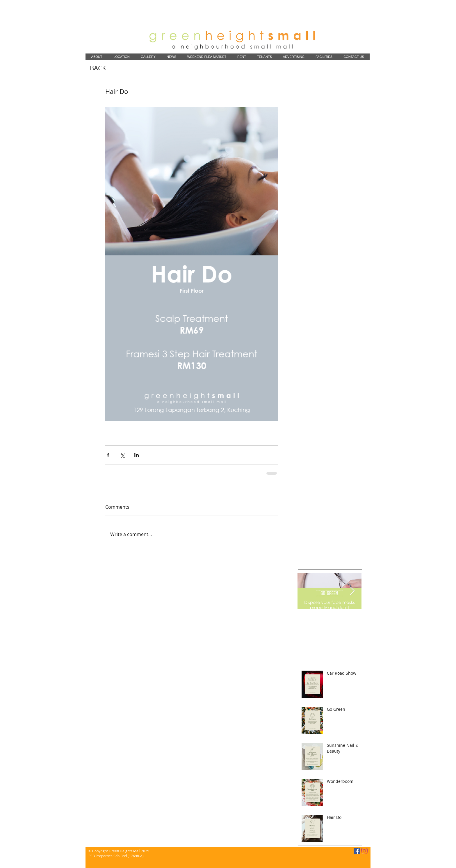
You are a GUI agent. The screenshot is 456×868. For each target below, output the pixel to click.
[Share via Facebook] (108, 455)
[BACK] (98, 68)
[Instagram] (364, 851)
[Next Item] (352, 591)
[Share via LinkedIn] (137, 455)
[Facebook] (357, 851)
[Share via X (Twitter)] (122, 455)
